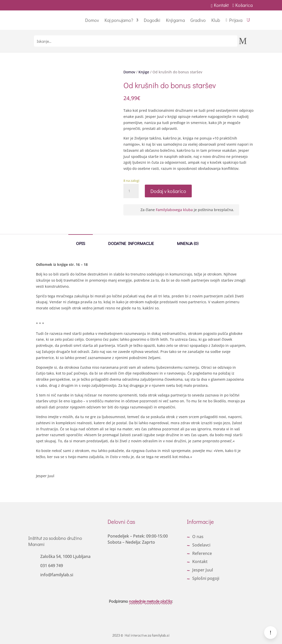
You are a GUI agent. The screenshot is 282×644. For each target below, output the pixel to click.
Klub (216, 20)
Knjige (144, 72)
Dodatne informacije (131, 243)
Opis (81, 243)
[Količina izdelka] (131, 191)
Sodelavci (201, 545)
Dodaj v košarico (168, 191)
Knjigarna (175, 20)
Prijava (236, 20)
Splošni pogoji (206, 578)
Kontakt (220, 5)
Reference (202, 553)
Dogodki (152, 20)
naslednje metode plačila (150, 601)
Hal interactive (136, 635)
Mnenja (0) (188, 243)
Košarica (243, 5)
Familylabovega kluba (174, 210)
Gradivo (198, 20)
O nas (198, 537)
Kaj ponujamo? (119, 20)
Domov (92, 20)
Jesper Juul (203, 570)
